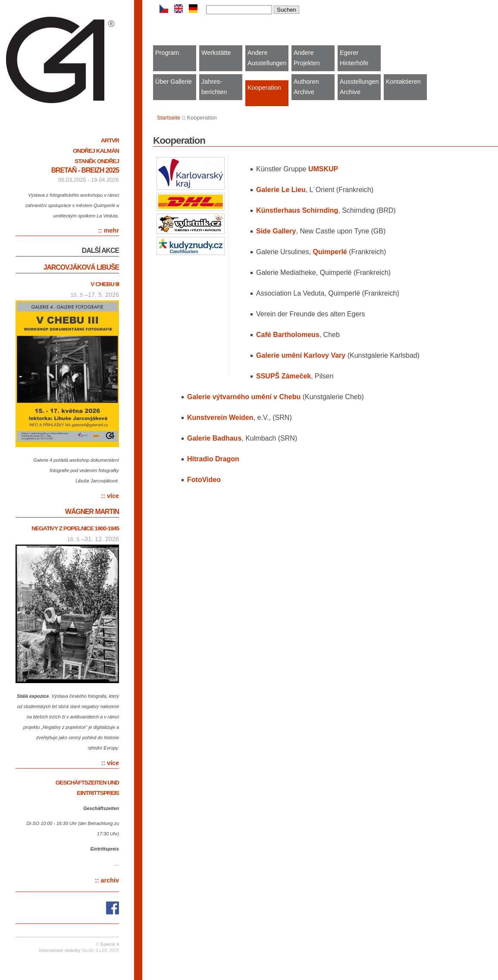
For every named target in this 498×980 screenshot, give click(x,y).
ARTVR (110, 140)
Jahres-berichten (214, 87)
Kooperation (264, 88)
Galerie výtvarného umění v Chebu (244, 397)
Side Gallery (276, 231)
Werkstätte (216, 53)
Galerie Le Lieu (281, 190)
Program (167, 53)
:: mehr (108, 230)
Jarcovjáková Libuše (81, 267)
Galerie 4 (110, 944)
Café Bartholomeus (288, 335)
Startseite (169, 118)
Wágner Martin (92, 512)
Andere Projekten (307, 58)
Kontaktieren (403, 82)
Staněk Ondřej (97, 161)
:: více (110, 496)
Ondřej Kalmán (96, 151)
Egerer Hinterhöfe (354, 58)
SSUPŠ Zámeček (283, 376)
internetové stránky (60, 950)
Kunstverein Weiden (220, 418)
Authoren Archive (306, 87)
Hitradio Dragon (213, 459)
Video (204, 480)
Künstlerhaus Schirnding (297, 210)
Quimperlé (330, 252)
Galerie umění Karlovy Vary (301, 355)
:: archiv (107, 880)
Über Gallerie (174, 82)
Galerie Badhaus (214, 438)
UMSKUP (323, 169)
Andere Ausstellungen (267, 58)
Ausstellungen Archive (359, 87)
